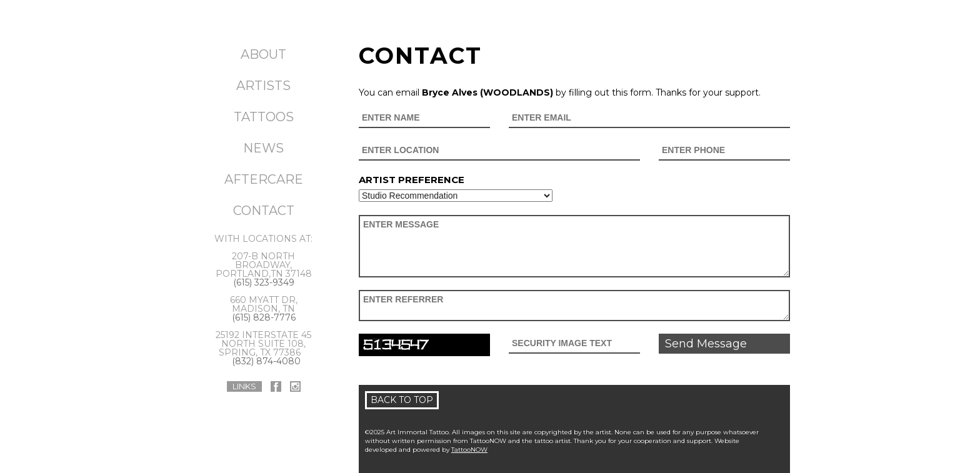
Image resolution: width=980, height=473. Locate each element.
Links (244, 386)
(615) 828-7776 (264, 317)
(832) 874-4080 (266, 361)
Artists (263, 86)
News (263, 148)
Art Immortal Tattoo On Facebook (276, 386)
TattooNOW (469, 450)
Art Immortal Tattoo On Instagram (295, 386)
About (263, 54)
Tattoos (264, 117)
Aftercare (264, 179)
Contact (264, 211)
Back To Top (402, 400)
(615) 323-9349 (264, 282)
